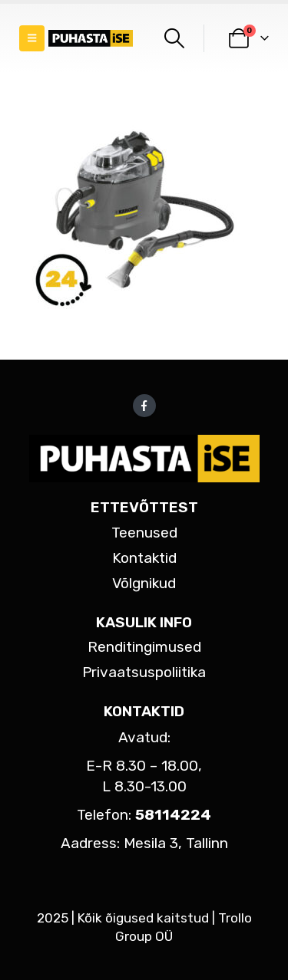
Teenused (144, 533)
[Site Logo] (91, 39)
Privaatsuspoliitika (144, 672)
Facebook (144, 406)
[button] (32, 38)
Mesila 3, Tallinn (176, 843)
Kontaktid (144, 558)
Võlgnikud (144, 583)
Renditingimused (144, 647)
